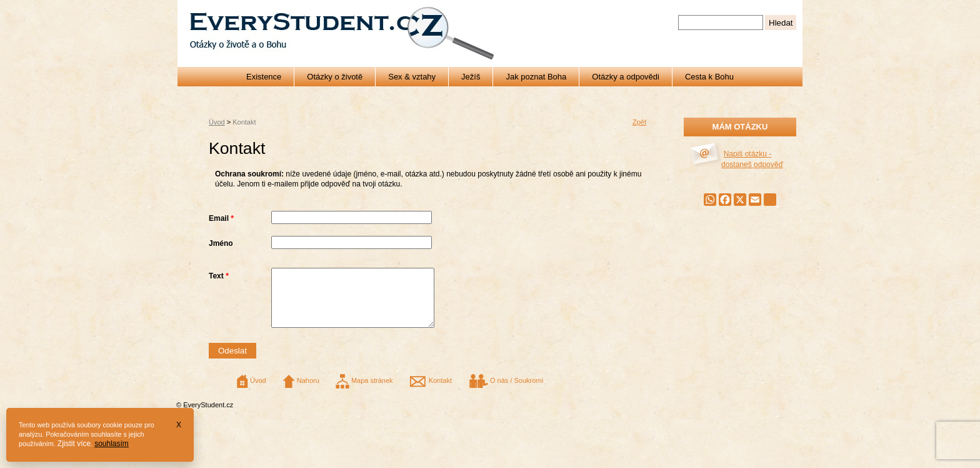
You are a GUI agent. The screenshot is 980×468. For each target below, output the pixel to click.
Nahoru (301, 392)
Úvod (217, 122)
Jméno (221, 243)
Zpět (639, 122)
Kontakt (431, 392)
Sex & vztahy (412, 77)
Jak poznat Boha (536, 77)
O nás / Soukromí (506, 392)
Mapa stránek (364, 392)
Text (219, 276)
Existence (264, 77)
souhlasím (112, 444)
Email (221, 218)
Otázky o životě (335, 77)
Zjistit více (74, 444)
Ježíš (471, 77)
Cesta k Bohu (709, 77)
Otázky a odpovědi (626, 77)
